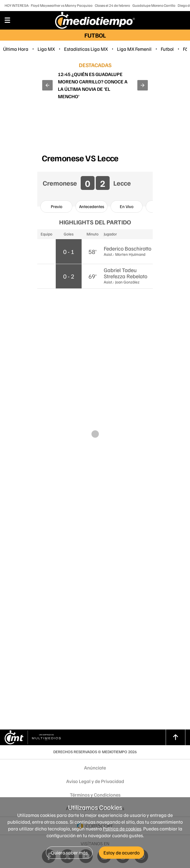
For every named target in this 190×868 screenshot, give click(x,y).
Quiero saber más (69, 853)
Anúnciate (95, 768)
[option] (56, 207)
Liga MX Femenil (134, 49)
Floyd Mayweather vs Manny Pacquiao (62, 5)
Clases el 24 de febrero (112, 5)
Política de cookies (122, 829)
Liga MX (46, 49)
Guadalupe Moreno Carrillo (154, 5)
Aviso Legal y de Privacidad (95, 781)
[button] (47, 85)
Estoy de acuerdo (121, 853)
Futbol (167, 49)
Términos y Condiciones (95, 795)
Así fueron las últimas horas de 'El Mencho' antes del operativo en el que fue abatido (93, 85)
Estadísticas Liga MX (86, 49)
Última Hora (16, 49)
